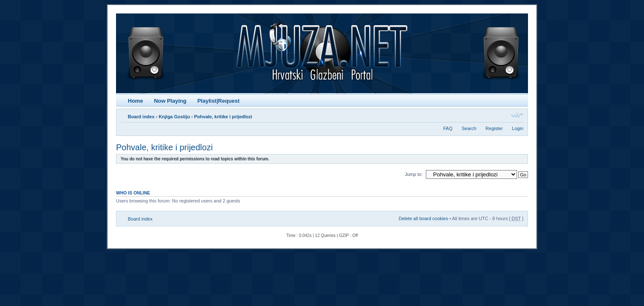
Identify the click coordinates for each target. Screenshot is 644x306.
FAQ (448, 128)
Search (469, 128)
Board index (141, 117)
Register (494, 128)
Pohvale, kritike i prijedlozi (223, 117)
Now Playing (170, 101)
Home (135, 101)
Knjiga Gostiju (174, 117)
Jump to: (414, 174)
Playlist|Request (218, 101)
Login (518, 128)
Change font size (517, 115)
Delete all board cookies (423, 218)
